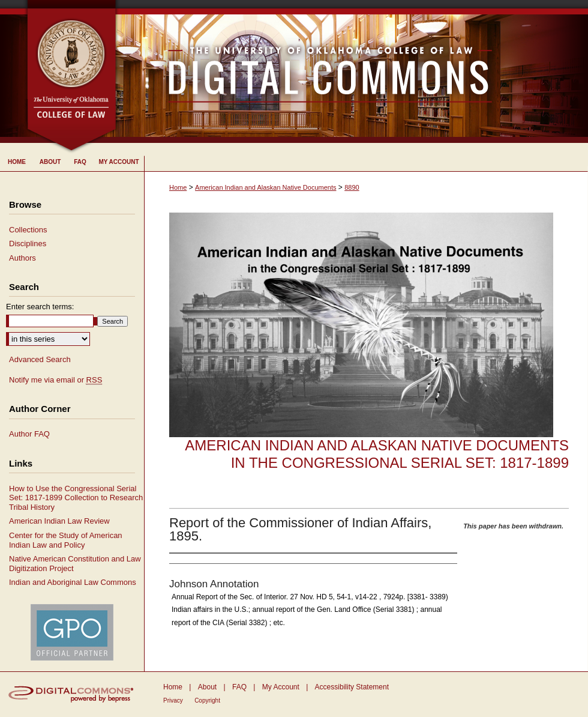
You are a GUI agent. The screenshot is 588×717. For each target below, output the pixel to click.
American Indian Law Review (59, 521)
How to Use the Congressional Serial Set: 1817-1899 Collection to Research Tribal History (76, 498)
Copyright (207, 700)
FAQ (239, 687)
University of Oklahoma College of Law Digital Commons (352, 71)
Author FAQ (29, 434)
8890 (352, 187)
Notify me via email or (55, 380)
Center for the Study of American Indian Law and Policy (66, 540)
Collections (28, 230)
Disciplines (28, 244)
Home (178, 187)
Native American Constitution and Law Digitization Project (75, 564)
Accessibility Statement (352, 687)
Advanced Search (40, 359)
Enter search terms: (40, 307)
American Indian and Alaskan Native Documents (265, 187)
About (207, 687)
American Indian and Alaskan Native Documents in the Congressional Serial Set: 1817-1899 (377, 454)
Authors (22, 258)
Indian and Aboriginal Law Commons (73, 582)
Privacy (173, 700)
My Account (281, 687)
